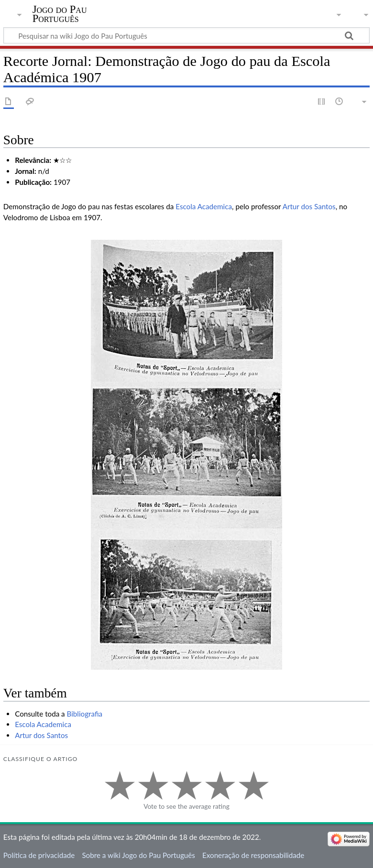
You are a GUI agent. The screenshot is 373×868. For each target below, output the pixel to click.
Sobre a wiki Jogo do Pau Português (138, 855)
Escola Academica (204, 206)
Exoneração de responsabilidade (253, 855)
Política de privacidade (39, 855)
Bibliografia (85, 714)
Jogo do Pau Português (60, 14)
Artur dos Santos (309, 206)
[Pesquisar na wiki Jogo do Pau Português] (186, 35)
